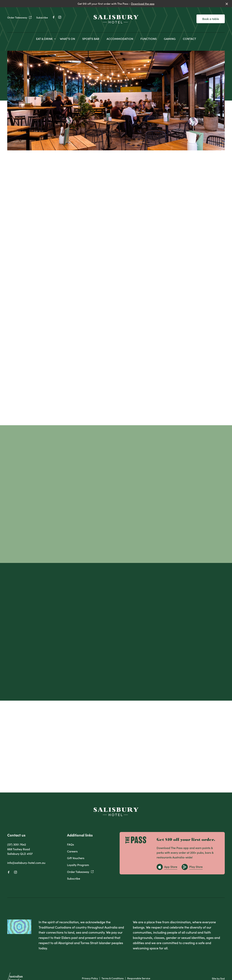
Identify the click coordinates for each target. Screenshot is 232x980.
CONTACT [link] (189, 39)
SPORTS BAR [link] (91, 39)
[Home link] (116, 19)
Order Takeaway (20, 17)
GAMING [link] (170, 39)
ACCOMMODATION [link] (120, 39)
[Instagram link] (60, 17)
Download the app (143, 4)
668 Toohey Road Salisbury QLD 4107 (20, 851)
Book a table (211, 19)
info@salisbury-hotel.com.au (26, 863)
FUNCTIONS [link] (149, 39)
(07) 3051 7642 (17, 844)
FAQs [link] (71, 844)
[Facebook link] (53, 17)
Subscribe (42, 17)
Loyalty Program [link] (78, 865)
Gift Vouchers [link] (76, 858)
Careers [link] (72, 851)
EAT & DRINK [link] (44, 39)
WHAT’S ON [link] (67, 39)
